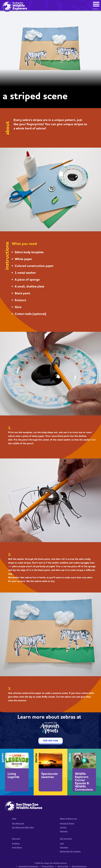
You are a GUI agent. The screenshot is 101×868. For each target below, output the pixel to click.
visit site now (50, 741)
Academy (16, 844)
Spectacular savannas (50, 775)
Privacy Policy (48, 866)
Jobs (62, 844)
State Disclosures (79, 866)
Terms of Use (63, 866)
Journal (63, 828)
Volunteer (64, 848)
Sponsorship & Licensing (70, 852)
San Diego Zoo (18, 824)
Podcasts (64, 831)
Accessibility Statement (28, 866)
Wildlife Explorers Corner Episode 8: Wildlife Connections (84, 782)
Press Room (17, 848)
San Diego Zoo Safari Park (23, 828)
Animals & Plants (67, 824)
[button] (96, 5)
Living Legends (13, 775)
